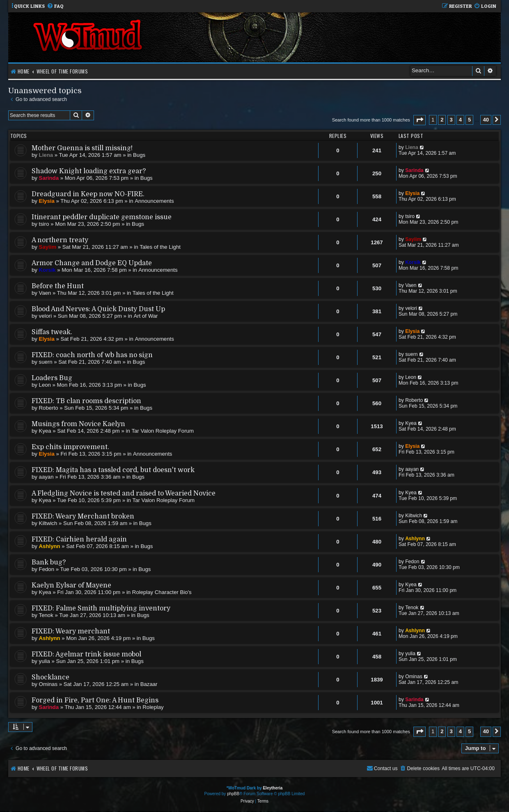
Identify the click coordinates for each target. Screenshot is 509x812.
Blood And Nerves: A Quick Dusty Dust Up (98, 309)
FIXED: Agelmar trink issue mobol (86, 654)
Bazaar (149, 684)
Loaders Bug (52, 378)
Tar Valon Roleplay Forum (162, 431)
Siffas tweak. (52, 332)
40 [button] (486, 120)
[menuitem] (55, 6)
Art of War (146, 316)
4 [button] (460, 120)
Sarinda (49, 178)
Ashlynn (50, 546)
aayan (46, 477)
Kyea (45, 431)
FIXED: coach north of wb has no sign (92, 355)
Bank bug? (49, 562)
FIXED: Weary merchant (71, 631)
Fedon (47, 569)
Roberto (49, 408)
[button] (420, 120)
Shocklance (50, 677)
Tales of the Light (160, 247)
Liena (46, 155)
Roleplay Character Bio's (162, 592)
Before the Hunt (58, 286)
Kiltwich (48, 523)
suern (46, 362)
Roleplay (153, 707)
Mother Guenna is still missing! (82, 148)
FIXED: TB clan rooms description (86, 401)
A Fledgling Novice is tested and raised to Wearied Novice (124, 493)
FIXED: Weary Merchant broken (83, 516)
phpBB (233, 794)
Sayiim (48, 247)
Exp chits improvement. (70, 447)
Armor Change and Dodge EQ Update (92, 263)
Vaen (45, 293)
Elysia (47, 201)
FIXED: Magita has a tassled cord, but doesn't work (113, 470)
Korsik (47, 270)
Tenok (46, 615)
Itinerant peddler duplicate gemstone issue (102, 217)
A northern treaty (60, 240)
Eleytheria (273, 788)
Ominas (48, 684)
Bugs (139, 155)
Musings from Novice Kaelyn (78, 424)
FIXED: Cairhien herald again (79, 539)
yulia (45, 661)
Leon (45, 385)
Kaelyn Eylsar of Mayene (71, 585)
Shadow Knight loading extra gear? (89, 171)
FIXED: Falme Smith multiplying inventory (101, 608)
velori (46, 316)
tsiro (44, 224)
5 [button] (469, 120)
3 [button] (451, 120)
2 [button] (442, 120)
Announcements (154, 201)
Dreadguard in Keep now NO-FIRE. (88, 194)
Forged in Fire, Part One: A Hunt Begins (95, 700)
